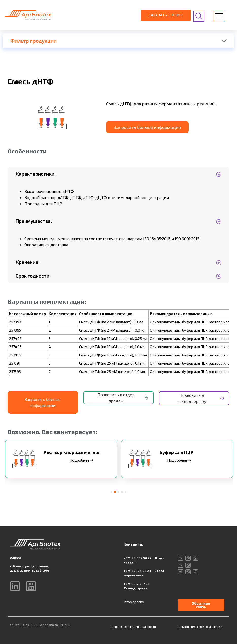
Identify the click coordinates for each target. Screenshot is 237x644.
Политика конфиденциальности (133, 626)
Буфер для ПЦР (176, 452)
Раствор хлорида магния (72, 452)
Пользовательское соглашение (199, 626)
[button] (219, 17)
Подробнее (81, 460)
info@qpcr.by (134, 602)
